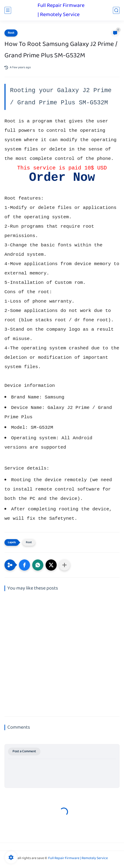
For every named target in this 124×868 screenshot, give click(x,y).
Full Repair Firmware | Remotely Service (61, 10)
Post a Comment (24, 752)
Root (11, 33)
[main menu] (8, 10)
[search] (116, 10)
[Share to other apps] (64, 565)
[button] (24, 565)
